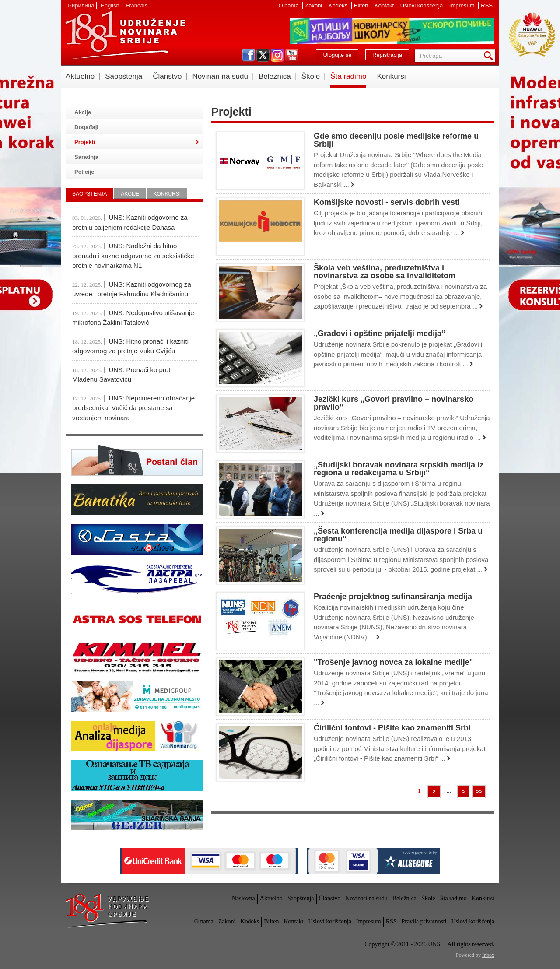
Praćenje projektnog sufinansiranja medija (393, 597)
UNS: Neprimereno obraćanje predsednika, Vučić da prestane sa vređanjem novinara (133, 408)
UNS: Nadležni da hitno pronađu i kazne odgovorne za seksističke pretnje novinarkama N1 (133, 256)
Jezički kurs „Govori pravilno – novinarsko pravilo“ (394, 403)
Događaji (86, 127)
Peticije (84, 172)
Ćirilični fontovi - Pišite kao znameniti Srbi (392, 728)
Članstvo (167, 76)
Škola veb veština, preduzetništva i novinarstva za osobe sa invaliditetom (385, 272)
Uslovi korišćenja (422, 5)
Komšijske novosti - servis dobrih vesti (387, 202)
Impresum (463, 5)
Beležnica (275, 76)
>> (479, 792)
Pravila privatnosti (424, 922)
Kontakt (385, 5)
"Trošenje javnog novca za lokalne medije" (393, 662)
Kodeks (339, 5)
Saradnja (86, 157)
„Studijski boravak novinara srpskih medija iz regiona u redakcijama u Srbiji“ (399, 469)
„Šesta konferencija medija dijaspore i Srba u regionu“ (398, 535)
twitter (263, 55)
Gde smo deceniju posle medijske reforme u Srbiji (396, 140)
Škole (311, 76)
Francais (136, 5)
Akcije (83, 112)
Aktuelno (80, 76)
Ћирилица (80, 5)
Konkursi (391, 76)
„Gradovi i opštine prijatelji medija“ (380, 334)
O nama (289, 5)
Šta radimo (348, 76)
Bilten (362, 5)
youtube (292, 55)
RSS (487, 5)
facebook (248, 55)
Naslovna (243, 898)
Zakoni (314, 5)
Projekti (85, 142)
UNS (125, 35)
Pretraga (490, 56)
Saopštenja (124, 76)
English (110, 5)
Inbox (488, 955)
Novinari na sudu (220, 76)
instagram (277, 55)
